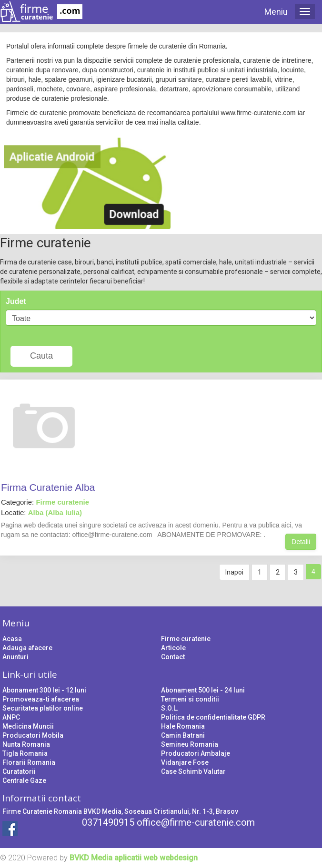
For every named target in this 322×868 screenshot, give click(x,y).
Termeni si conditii (190, 699)
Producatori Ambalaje (196, 753)
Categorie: (45, 502)
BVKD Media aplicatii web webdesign (134, 858)
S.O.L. (170, 708)
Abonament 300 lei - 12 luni (44, 690)
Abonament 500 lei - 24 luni (203, 690)
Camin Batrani (183, 735)
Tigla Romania (25, 753)
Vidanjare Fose (185, 762)
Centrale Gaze (24, 780)
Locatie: (41, 512)
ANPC (11, 717)
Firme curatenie (186, 639)
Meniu (276, 12)
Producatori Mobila (33, 735)
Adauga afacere (27, 648)
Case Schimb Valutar (193, 771)
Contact (173, 657)
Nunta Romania (26, 744)
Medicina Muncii (28, 726)
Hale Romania (183, 726)
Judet (16, 301)
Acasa (12, 639)
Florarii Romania (29, 762)
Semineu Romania (190, 744)
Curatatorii (19, 771)
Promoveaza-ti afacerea (41, 699)
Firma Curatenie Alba (48, 487)
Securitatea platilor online (43, 708)
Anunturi (15, 657)
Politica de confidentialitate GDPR (213, 717)
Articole (173, 648)
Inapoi (234, 572)
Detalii (301, 542)
